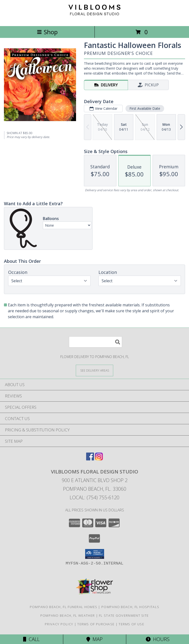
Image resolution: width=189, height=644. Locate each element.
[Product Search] (95, 342)
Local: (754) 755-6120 (94, 497)
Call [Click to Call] (31, 639)
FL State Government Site (124, 615)
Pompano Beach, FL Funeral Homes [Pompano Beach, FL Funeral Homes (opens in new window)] (63, 607)
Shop (47, 32)
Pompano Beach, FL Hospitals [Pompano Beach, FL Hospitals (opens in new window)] (130, 607)
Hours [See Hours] (158, 639)
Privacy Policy (59, 624)
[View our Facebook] (90, 459)
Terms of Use (131, 624)
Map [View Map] (94, 639)
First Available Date (145, 108)
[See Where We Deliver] (94, 370)
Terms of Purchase (96, 624)
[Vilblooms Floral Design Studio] (94, 19)
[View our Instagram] (99, 459)
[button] (95, 554)
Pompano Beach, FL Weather (68, 615)
